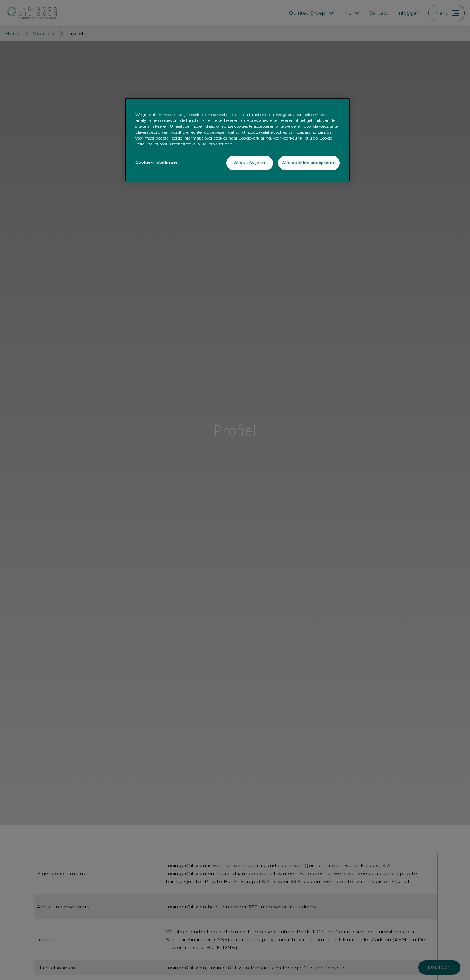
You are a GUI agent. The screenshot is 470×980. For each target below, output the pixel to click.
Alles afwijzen (250, 163)
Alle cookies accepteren (309, 163)
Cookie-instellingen (157, 162)
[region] (238, 140)
